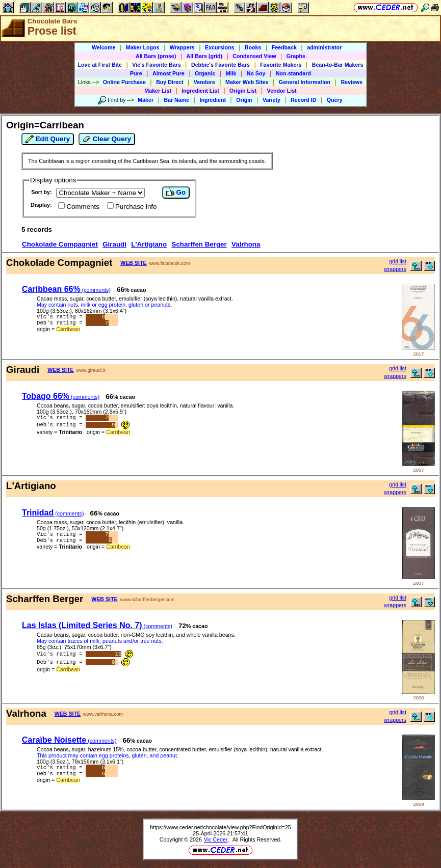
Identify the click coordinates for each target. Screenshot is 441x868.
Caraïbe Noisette (69, 740)
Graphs (296, 56)
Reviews (352, 82)
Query (335, 100)
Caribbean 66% (66, 289)
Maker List (158, 91)
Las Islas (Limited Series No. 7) (97, 625)
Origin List (243, 91)
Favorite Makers (281, 65)
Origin (244, 100)
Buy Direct (170, 82)
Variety (271, 100)
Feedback (284, 47)
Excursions (219, 47)
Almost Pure (168, 73)
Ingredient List (200, 91)
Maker (146, 100)
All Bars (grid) (204, 56)
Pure (136, 73)
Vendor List (282, 91)
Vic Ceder (216, 839)
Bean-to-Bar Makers (338, 65)
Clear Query (107, 139)
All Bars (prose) (156, 56)
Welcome (104, 47)
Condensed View (254, 56)
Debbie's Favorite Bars (220, 65)
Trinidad (53, 513)
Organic (205, 73)
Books (253, 47)
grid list (398, 261)
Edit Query (48, 139)
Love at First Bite (100, 65)
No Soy (256, 73)
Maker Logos (143, 47)
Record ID (303, 100)
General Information (305, 82)
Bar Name (176, 100)
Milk (231, 73)
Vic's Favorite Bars (156, 65)
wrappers (395, 269)
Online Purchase (124, 82)
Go (176, 193)
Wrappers (182, 47)
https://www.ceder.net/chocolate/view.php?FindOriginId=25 (220, 827)
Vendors (204, 82)
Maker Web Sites (247, 82)
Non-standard (293, 73)
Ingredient (213, 100)
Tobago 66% (61, 396)
